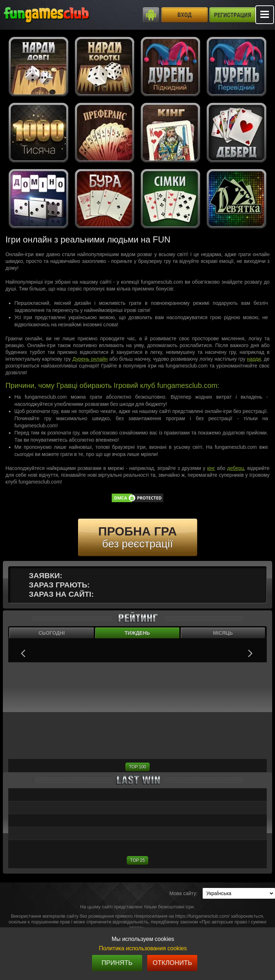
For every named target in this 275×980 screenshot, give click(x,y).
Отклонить (172, 963)
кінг (211, 468)
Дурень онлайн (90, 359)
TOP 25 (138, 860)
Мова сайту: (184, 893)
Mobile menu (265, 15)
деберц (235, 468)
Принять (117, 963)
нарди (254, 359)
